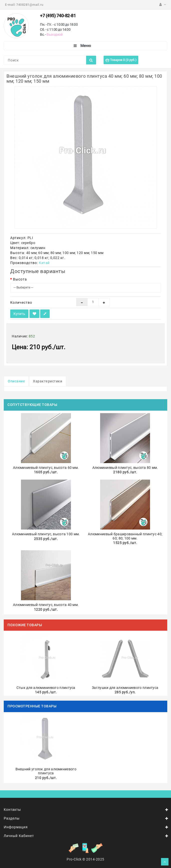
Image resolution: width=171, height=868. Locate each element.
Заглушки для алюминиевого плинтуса (125, 688)
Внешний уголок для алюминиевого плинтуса (46, 771)
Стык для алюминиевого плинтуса (46, 688)
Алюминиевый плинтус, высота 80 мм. (125, 468)
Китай (44, 263)
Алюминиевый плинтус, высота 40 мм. (46, 605)
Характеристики (48, 381)
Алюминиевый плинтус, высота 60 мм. (46, 468)
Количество (21, 302)
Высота (20, 279)
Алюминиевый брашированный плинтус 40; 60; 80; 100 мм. (125, 536)
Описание (16, 381)
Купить (19, 314)
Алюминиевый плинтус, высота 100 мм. (46, 534)
